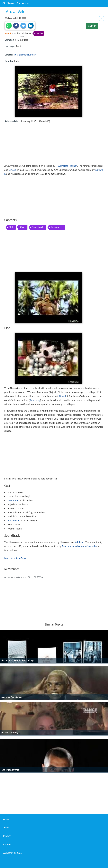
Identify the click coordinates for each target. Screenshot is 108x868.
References (56, 227)
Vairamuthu (91, 546)
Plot (11, 227)
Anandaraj (35, 400)
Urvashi (13, 170)
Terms (6, 827)
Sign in (92, 26)
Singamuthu (14, 521)
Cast (22, 227)
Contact (7, 844)
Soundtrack (38, 227)
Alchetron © (12, 853)
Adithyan (80, 542)
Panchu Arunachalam (73, 546)
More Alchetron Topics (16, 558)
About (6, 819)
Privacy (7, 836)
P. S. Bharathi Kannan (25, 55)
